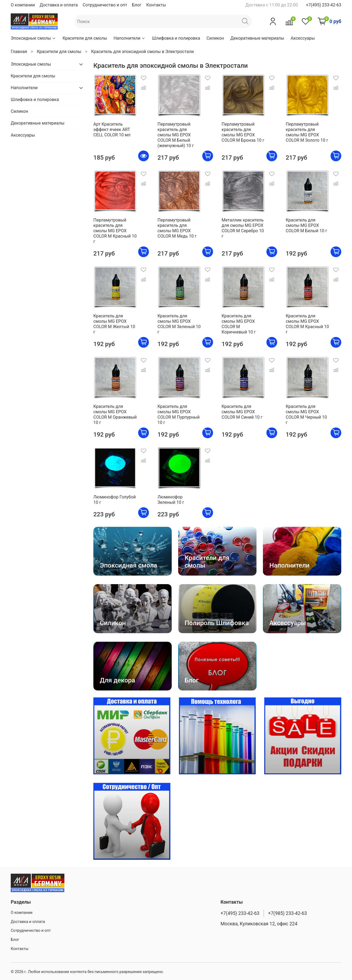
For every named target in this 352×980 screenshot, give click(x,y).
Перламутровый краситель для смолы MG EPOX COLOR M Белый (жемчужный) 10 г (176, 135)
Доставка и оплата (59, 5)
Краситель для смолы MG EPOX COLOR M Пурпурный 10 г (179, 414)
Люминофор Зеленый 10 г (171, 500)
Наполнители (129, 38)
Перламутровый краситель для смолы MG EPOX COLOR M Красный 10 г (115, 231)
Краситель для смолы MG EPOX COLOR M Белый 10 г (306, 225)
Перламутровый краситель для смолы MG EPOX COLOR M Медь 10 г (177, 228)
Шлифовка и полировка (176, 38)
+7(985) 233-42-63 (287, 913)
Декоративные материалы (257, 38)
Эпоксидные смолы (33, 38)
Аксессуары (303, 38)
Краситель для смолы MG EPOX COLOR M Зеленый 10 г (179, 324)
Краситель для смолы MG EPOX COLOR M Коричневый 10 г (239, 324)
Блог (137, 5)
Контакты (156, 5)
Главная (19, 52)
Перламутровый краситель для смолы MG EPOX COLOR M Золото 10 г (307, 132)
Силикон (215, 38)
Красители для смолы (85, 38)
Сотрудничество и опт (105, 5)
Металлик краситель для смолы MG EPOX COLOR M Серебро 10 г (243, 228)
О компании (23, 5)
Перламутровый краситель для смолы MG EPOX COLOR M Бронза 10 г (243, 132)
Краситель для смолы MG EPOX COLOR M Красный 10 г (307, 324)
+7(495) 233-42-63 (324, 5)
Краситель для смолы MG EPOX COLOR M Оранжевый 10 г (115, 414)
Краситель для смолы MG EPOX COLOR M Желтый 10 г (114, 324)
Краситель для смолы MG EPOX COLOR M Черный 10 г (306, 414)
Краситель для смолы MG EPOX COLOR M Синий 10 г (242, 412)
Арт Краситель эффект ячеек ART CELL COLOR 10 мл (112, 129)
